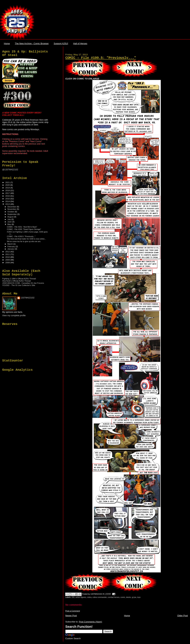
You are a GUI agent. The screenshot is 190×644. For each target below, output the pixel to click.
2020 (8, 185)
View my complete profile (14, 316)
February (12, 246)
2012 (8, 252)
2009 (8, 260)
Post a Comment (73, 611)
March (10, 244)
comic (123, 597)
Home (7, 43)
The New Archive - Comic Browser (32, 43)
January (11, 249)
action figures (81, 597)
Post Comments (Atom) (90, 622)
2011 (8, 254)
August (11, 217)
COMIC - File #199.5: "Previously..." (101, 58)
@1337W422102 (10, 170)
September (12, 214)
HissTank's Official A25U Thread (17, 281)
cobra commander (100, 597)
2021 (8, 182)
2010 (8, 257)
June (10, 222)
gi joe (134, 597)
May (10, 224)
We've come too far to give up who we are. (24, 241)
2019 (8, 188)
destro (129, 597)
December (12, 207)
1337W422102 (28, 298)
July (9, 219)
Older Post (183, 616)
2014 (8, 201)
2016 (8, 196)
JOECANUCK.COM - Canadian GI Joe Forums (23, 283)
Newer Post (71, 616)
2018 (8, 190)
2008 (8, 262)
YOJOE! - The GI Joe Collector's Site (19, 285)
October (11, 212)
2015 (8, 199)
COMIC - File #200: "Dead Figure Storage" (24, 229)
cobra (89, 597)
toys (139, 597)
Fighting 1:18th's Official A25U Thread (19, 279)
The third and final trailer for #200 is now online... (26, 239)
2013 (8, 204)
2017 (8, 193)
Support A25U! (61, 43)
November (12, 209)
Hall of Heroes (80, 43)
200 (73, 597)
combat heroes (114, 597)
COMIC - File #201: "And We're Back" (22, 227)
